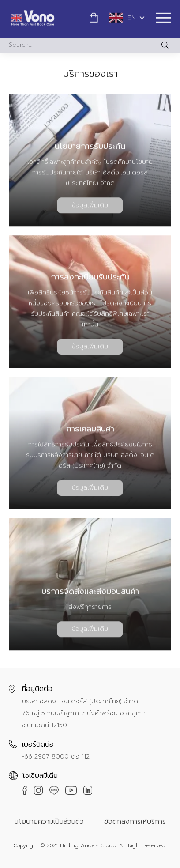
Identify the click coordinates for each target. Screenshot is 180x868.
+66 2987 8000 (45, 757)
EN (122, 17)
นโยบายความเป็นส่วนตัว (49, 822)
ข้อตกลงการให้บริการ (135, 822)
